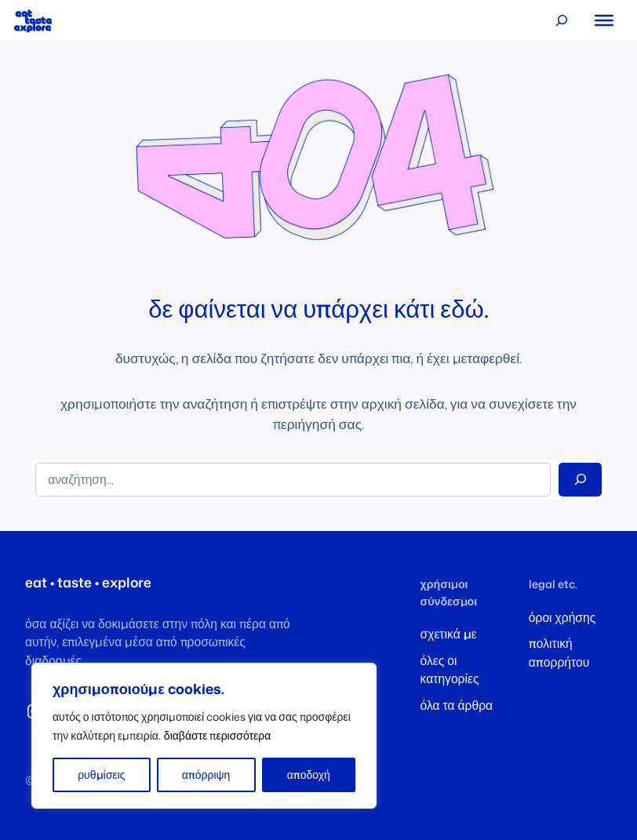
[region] (204, 736)
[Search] (580, 480)
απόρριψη (206, 775)
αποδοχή (309, 775)
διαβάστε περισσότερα (218, 735)
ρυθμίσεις (101, 775)
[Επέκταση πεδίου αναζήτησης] (562, 21)
